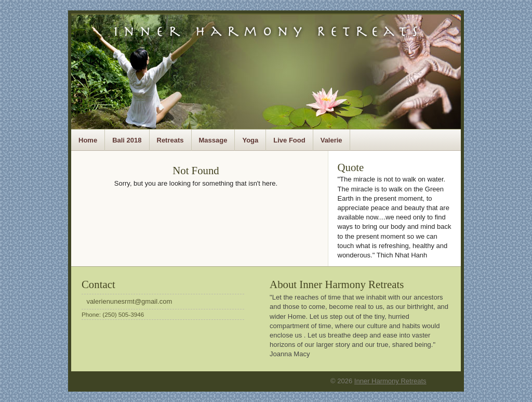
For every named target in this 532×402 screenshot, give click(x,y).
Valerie (331, 140)
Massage (213, 140)
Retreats (170, 140)
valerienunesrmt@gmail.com (129, 301)
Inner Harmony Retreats (390, 381)
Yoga (250, 140)
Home (88, 140)
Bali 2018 (127, 140)
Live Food (289, 140)
